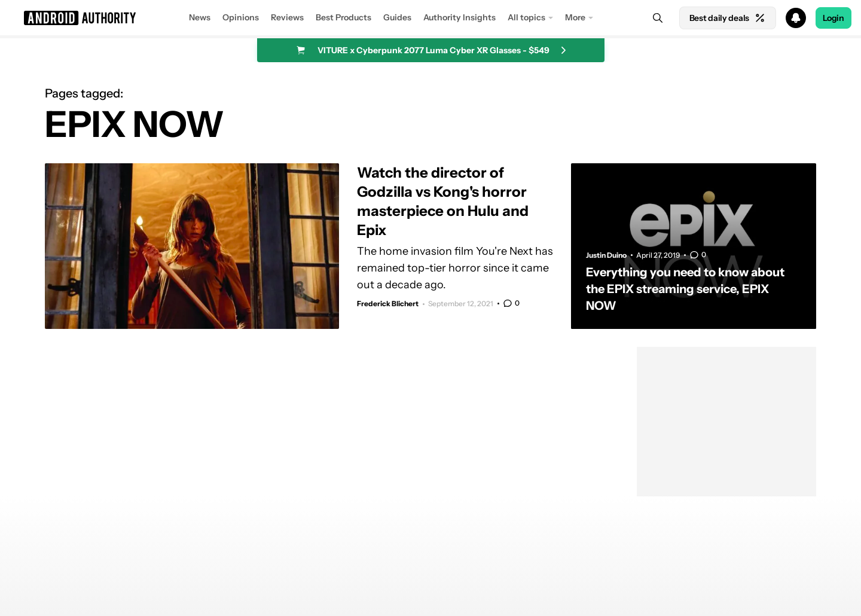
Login (833, 18)
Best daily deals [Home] (728, 18)
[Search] (658, 18)
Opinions (241, 17)
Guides (397, 17)
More (575, 17)
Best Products (344, 17)
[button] (430, 18)
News (200, 17)
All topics (526, 17)
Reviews (287, 17)
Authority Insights (459, 17)
